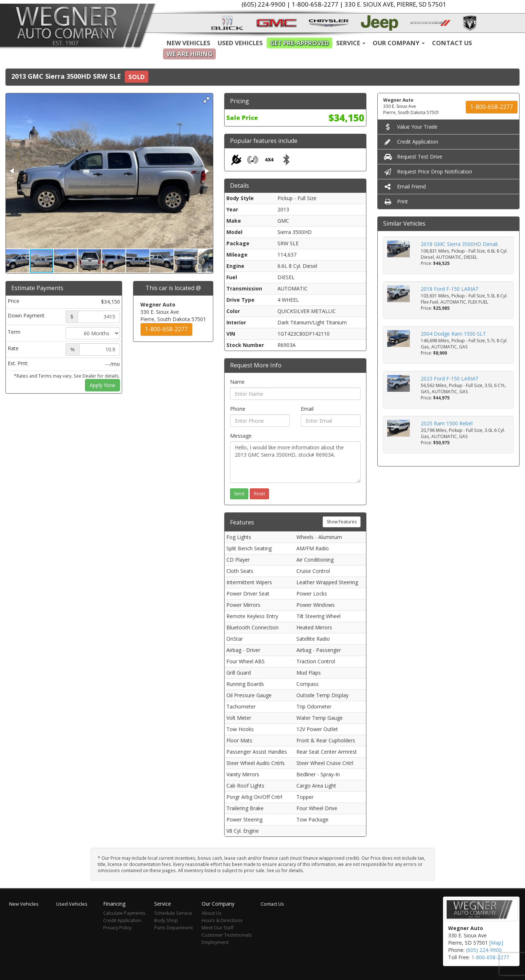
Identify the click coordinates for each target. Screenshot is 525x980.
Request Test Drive (413, 157)
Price (13, 301)
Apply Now (102, 385)
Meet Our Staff (217, 928)
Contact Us (452, 43)
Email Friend (405, 186)
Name (237, 382)
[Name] (295, 394)
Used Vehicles (240, 43)
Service (351, 43)
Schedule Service (173, 913)
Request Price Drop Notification (428, 171)
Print (396, 201)
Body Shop (166, 920)
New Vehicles (188, 43)
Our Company (399, 43)
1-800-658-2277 (166, 329)
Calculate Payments (124, 913)
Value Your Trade (410, 127)
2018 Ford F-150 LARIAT (450, 289)
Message (241, 436)
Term (14, 332)
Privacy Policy (117, 928)
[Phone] (260, 421)
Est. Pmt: (18, 363)
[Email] (331, 421)
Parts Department (174, 928)
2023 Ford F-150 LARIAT (450, 378)
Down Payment (26, 315)
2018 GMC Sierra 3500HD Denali (459, 244)
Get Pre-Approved (300, 43)
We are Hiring (189, 54)
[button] (206, 100)
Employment (215, 942)
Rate (13, 348)
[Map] (496, 943)
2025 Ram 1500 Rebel (447, 423)
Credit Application (411, 142)
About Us (212, 913)
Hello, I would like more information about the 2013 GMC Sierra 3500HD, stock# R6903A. (295, 462)
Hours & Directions (222, 920)
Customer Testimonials (227, 935)
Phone (238, 409)
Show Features (342, 522)
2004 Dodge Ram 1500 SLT (453, 334)
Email (307, 409)
